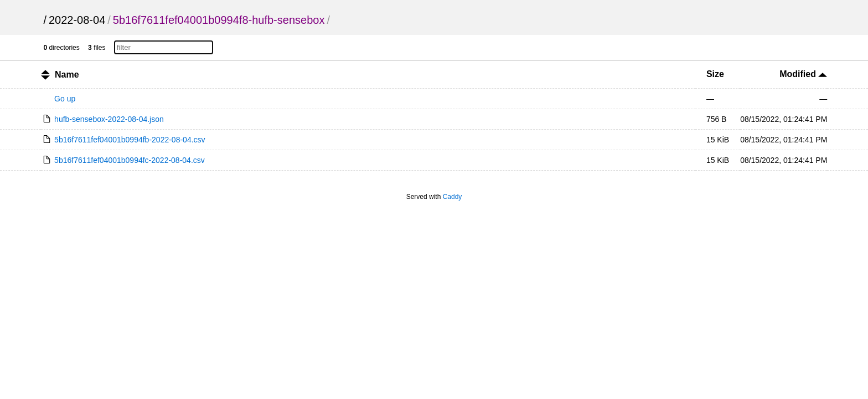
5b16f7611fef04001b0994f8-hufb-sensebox (219, 20)
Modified (803, 74)
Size (715, 74)
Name (67, 75)
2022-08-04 (77, 20)
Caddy (453, 197)
